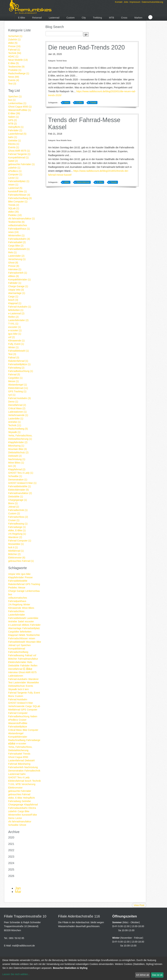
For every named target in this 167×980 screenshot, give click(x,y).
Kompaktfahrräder (18, 737)
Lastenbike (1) (16, 419)
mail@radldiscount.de (23, 946)
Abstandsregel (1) (18, 385)
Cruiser (23, 720)
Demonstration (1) (18, 480)
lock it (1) (13, 547)
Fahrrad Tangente (18, 693)
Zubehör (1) (14, 39)
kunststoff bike (29, 815)
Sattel (21, 621)
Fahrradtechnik (32, 771)
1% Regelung (15, 605)
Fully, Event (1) (16, 344)
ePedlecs (13, 720)
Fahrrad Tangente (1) (19, 154)
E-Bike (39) (14, 113)
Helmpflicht (29, 798)
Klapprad (13, 635)
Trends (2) (14, 205)
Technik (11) (15, 425)
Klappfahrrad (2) (17, 469)
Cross (124, 18)
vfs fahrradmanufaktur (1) (22, 219)
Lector (19, 818)
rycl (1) (12, 395)
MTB (112, 18)
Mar (18, 892)
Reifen (34, 666)
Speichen (26, 645)
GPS (24, 710)
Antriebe (13, 621)
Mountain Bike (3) (18, 449)
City (84, 18)
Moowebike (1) (16, 544)
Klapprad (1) (15, 303)
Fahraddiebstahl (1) (19, 351)
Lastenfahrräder (17, 615)
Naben (34, 716)
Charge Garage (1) (18, 286)
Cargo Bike (23, 811)
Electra (32, 808)
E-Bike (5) (14, 63)
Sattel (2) (13, 161)
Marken (138, 18)
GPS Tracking (33, 584)
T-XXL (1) (13, 324)
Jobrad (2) (14, 507)
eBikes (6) (14, 276)
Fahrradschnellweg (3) (20, 198)
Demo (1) (13, 402)
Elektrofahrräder (17, 662)
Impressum (135, 2)
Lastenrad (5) (15, 188)
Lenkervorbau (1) (17, 103)
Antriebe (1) (14, 422)
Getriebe (26, 801)
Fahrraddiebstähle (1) (20, 486)
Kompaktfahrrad (17, 649)
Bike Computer (31, 730)
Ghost (23, 825)
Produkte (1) (15, 70)
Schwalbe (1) (15, 476)
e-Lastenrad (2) (16, 313)
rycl (18, 645)
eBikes (25, 625)
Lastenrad (54, 18)
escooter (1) (15, 327)
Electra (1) (14, 144)
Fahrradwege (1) (17, 527)
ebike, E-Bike (15, 798)
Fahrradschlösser (18, 638)
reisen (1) (13, 185)
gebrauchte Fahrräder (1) (21, 164)
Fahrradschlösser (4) (19, 195)
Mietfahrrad (14, 710)
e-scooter (21, 744)
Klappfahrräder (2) (18, 442)
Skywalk (13, 689)
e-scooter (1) (15, 330)
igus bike (26, 574)
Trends (27, 754)
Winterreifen (15, 815)
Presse (29, 577)
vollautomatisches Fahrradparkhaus (18, 599)
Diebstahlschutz (17, 686)
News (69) (14, 77)
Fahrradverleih (16, 767)
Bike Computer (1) (18, 202)
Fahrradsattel (15, 754)
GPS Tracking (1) (17, 391)
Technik (36, 781)
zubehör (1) (14, 168)
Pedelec (13, 587)
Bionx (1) (13, 503)
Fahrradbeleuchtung (19, 716)
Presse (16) (14, 46)
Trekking (97, 18)
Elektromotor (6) (17, 558)
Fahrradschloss (16, 611)
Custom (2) (14, 513)
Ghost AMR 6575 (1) (19, 151)
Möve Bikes (28, 608)
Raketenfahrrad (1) (18, 361)
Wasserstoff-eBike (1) (20, 110)
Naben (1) (14, 117)
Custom (71, 18)
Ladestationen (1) (18, 412)
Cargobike (14, 632)
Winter (27, 605)
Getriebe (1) (15, 141)
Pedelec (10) (15, 215)
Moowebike (33, 682)
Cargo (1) (13, 296)
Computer (32, 710)
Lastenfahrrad (16, 760)
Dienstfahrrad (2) (17, 405)
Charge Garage (16, 591)
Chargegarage (16, 805)
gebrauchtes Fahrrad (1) (21, 561)
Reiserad (37, 18)
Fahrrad (13, 764)
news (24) (13, 232)
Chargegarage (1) (18, 500)
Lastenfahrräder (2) (18, 320)
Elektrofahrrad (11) (18, 388)
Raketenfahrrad (16, 584)
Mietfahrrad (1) (16, 551)
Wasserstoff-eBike (18, 723)
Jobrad (12, 645)
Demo (11, 818)
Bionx (11, 696)
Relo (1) (13, 252)
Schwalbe (13, 825)
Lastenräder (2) (16, 256)
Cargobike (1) (15, 378)
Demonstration (16, 771)
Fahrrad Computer (18, 713)
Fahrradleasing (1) (18, 524)
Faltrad (29, 655)
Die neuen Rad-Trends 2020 (87, 47)
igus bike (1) (15, 334)
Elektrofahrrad (16, 781)
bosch (28, 781)
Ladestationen (16, 676)
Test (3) (12, 84)
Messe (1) (14, 381)
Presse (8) (14, 266)
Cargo (29, 706)
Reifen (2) (13, 317)
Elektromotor (15, 788)
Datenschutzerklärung (152, 2)
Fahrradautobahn (18, 808)
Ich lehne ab (142, 975)
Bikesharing (24, 764)
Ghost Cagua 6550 (18, 757)
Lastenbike (33, 618)
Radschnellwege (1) (19, 73)
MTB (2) (13, 124)
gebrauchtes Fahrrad (19, 794)
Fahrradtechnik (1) (18, 510)
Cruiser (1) (14, 520)
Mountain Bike (34, 642)
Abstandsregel (16, 733)
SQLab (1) (14, 208)
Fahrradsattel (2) (17, 242)
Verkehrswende (16, 706)
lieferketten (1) (16, 310)
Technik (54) (15, 53)
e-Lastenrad (15, 625)
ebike (12, 744)
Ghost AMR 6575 (28, 672)
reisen (32, 638)
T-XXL (12, 784)
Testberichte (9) (16, 67)
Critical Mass (15, 730)
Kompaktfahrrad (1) (19, 157)
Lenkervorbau (33, 591)
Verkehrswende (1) (18, 415)
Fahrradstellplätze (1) (19, 364)
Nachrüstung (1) (17, 459)
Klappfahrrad (31, 805)
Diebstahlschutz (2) (18, 452)
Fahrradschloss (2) (18, 517)
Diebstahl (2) (15, 456)
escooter (29, 621)
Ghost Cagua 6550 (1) (20, 107)
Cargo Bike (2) (16, 246)
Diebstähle (14, 666)
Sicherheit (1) (15, 36)
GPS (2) (13, 120)
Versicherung (28, 784)
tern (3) (12, 466)
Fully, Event (34, 693)
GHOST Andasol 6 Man (21, 703)
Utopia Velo (14, 574)
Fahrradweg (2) (16, 368)
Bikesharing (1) (16, 446)
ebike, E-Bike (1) (17, 530)
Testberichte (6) (16, 222)
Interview (13, 672)
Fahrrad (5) (14, 374)
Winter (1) (13, 347)
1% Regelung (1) (17, 534)
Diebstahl (30, 760)
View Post (139, 905)
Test (10, 682)
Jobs (126, 2)
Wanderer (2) (15, 537)
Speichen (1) (15, 96)
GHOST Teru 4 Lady (19, 777)
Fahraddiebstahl (17, 642)
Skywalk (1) (14, 432)
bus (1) (12, 100)
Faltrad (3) (14, 358)
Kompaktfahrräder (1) (20, 280)
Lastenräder (20, 682)
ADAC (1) (13, 56)
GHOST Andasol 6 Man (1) (22, 483)
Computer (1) (15, 174)
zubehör (13, 811)
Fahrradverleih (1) (18, 273)
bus (10, 594)
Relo (30, 662)
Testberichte (33, 635)
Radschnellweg (17, 740)
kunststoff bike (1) (18, 191)
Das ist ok (157, 975)
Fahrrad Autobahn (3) (20, 398)
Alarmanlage (15, 628)
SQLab (36, 706)
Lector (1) (13, 178)
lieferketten (26, 632)
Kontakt (119, 2)
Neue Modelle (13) (18, 60)
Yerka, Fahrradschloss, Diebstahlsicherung (20, 749)
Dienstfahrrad (15, 669)
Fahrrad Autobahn (18, 699)
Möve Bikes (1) (16, 463)
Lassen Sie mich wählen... (16, 974)
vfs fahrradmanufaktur (20, 821)
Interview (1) (15, 269)
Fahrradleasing (16, 655)
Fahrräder (35, 625)
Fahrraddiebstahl (17, 618)
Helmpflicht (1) (16, 127)
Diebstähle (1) (16, 497)
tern (27, 689)
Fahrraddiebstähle (18, 581)
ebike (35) (14, 212)
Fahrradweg (15, 801)
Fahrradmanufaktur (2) (20, 493)
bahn (23, 774)
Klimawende (15, 608)
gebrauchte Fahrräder (20, 791)
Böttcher (13, 659)
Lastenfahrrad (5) (17, 134)
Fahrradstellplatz (31, 628)
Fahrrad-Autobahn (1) (20, 307)
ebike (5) (13, 43)
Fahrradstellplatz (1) (19, 181)
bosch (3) (13, 300)
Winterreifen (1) (16, 235)
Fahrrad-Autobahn (18, 679)
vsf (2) (12, 337)
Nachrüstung (31, 767)
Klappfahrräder (16, 577)
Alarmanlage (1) (17, 293)
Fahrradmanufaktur (28, 659)
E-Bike (22, 18)
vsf (35, 655)
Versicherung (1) (17, 259)
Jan (18, 888)
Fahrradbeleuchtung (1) (21, 371)
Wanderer (33, 679)
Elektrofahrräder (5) (19, 490)
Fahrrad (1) (14, 50)
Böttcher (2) (14, 554)
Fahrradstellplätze (18, 727)
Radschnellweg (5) (18, 429)
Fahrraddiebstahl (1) (19, 249)
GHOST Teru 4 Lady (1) (21, 473)
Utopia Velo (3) (16, 290)
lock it (21, 689)
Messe (22, 588)
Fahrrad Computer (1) (20, 541)
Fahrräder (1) (15, 130)
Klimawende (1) (16, 341)
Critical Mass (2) (17, 408)
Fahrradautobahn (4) (19, 239)
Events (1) (14, 147)
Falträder (25, 666)
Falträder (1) (15, 283)
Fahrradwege (33, 740)
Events (29, 686)
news (22, 635)
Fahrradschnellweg (18, 652)
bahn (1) (13, 137)
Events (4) (14, 80)
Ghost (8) (13, 263)
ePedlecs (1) (15, 171)
